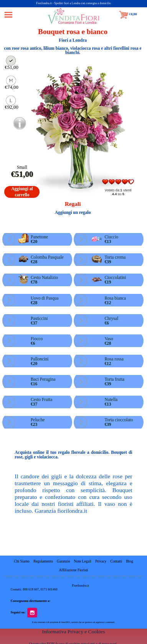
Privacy (101, 561)
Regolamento (43, 561)
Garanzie (63, 561)
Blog (130, 561)
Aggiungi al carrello (22, 192)
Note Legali (83, 561)
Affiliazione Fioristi (74, 570)
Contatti (116, 561)
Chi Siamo (22, 561)
